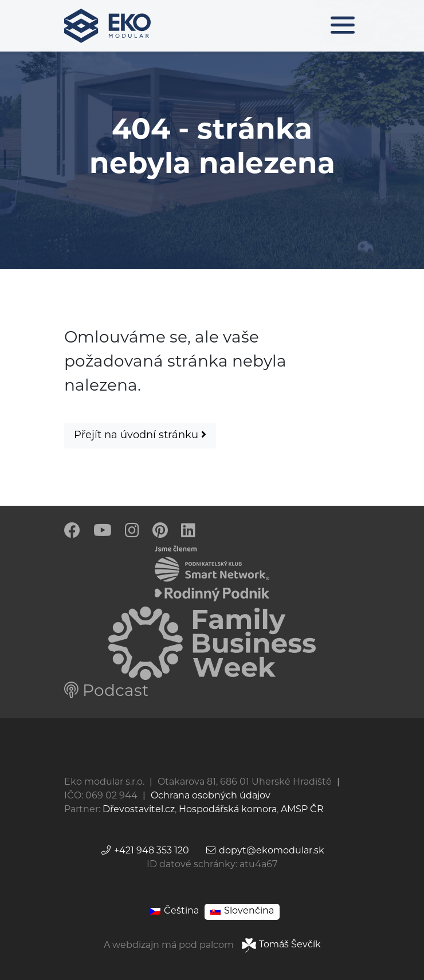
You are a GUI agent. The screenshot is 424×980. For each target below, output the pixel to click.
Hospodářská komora (228, 810)
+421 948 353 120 (145, 851)
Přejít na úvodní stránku (140, 435)
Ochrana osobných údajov (211, 796)
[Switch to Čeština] (174, 912)
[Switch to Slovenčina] (242, 912)
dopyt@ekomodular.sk (265, 851)
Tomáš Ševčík (281, 945)
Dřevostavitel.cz (139, 810)
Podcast (106, 692)
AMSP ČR (302, 810)
